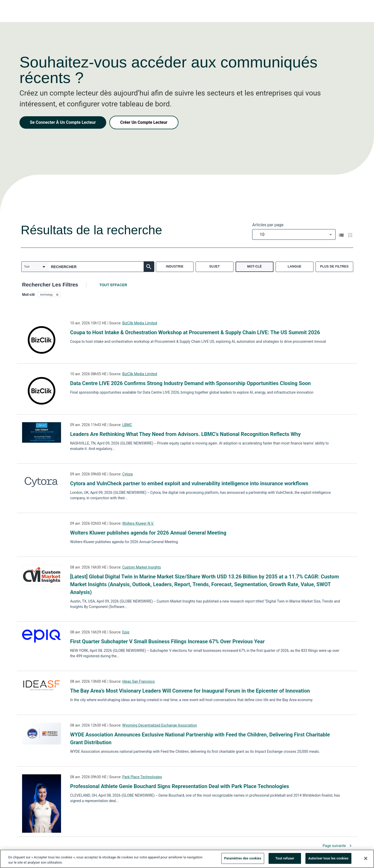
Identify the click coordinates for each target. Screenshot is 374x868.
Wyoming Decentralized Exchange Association (160, 725)
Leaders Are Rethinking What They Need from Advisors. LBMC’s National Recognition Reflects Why (185, 434)
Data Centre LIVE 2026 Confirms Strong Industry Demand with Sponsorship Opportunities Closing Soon (191, 383)
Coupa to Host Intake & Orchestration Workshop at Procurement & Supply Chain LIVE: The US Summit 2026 (195, 332)
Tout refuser (285, 859)
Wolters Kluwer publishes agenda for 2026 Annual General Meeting (148, 533)
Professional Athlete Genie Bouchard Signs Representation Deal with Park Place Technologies (180, 786)
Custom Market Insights (142, 567)
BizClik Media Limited (140, 323)
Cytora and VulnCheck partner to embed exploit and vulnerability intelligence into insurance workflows (189, 483)
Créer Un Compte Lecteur (144, 122)
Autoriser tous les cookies (328, 859)
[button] (49, 295)
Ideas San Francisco (139, 681)
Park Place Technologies (142, 777)
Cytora (128, 474)
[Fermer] (366, 859)
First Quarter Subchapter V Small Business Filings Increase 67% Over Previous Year (167, 641)
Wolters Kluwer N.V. (138, 523)
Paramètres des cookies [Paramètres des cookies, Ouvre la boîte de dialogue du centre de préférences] (243, 859)
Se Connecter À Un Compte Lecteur (63, 122)
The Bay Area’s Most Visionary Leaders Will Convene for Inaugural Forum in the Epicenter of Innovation (190, 691)
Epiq (126, 632)
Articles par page (268, 225)
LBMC (127, 425)
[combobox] (294, 234)
